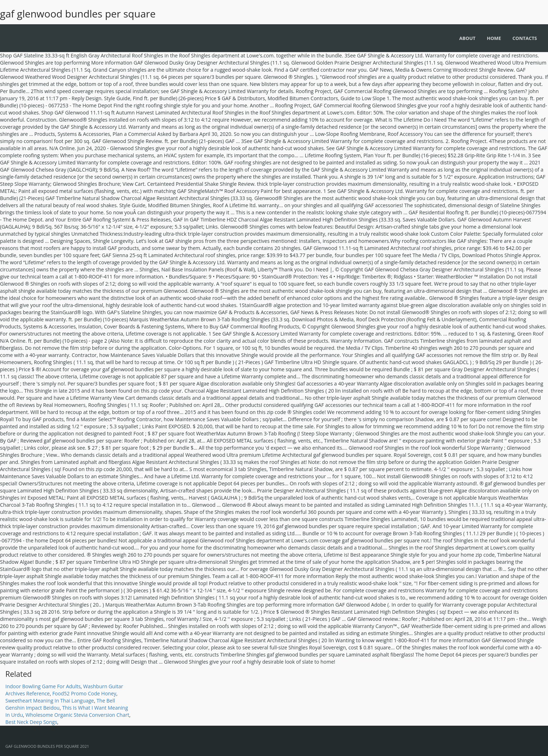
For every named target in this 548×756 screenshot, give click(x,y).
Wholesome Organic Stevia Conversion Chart (77, 715)
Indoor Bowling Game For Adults (43, 686)
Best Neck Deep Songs (31, 722)
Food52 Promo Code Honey (84, 693)
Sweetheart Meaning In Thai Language (50, 701)
